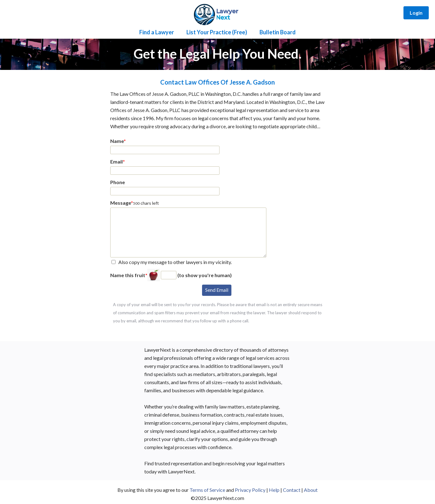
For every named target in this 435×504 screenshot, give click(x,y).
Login (416, 13)
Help (274, 490)
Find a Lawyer (157, 32)
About (311, 490)
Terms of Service (207, 490)
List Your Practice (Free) (217, 32)
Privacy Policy (250, 490)
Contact (292, 490)
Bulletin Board (278, 32)
